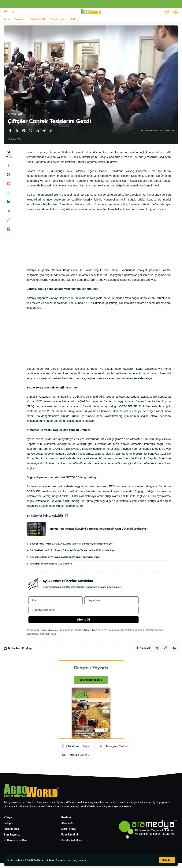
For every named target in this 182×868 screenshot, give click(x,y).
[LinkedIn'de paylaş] (37, 131)
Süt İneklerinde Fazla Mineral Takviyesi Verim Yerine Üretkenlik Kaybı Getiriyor (73, 550)
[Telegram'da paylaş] (44, 131)
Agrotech (16, 114)
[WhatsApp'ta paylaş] (31, 131)
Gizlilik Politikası (36, 860)
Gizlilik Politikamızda (88, 633)
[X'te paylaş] (17, 131)
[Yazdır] (9, 229)
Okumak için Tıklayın (91, 684)
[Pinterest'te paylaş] (24, 131)
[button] (167, 860)
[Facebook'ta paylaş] (10, 131)
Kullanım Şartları (58, 860)
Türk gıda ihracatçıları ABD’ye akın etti (51, 564)
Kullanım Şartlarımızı (51, 633)
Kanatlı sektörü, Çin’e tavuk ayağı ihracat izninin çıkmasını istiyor (65, 557)
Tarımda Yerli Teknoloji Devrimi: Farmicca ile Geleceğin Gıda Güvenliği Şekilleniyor (98, 529)
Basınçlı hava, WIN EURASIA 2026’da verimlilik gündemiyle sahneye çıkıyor (71, 544)
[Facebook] (76, 751)
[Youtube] (76, 759)
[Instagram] (113, 751)
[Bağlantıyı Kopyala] (51, 131)
